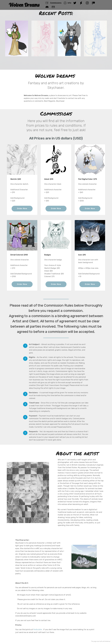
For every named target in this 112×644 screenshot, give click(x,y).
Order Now (22, 209)
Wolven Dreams (24, 5)
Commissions (53, 3)
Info (67, 3)
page (95, 641)
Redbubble (38, 630)
